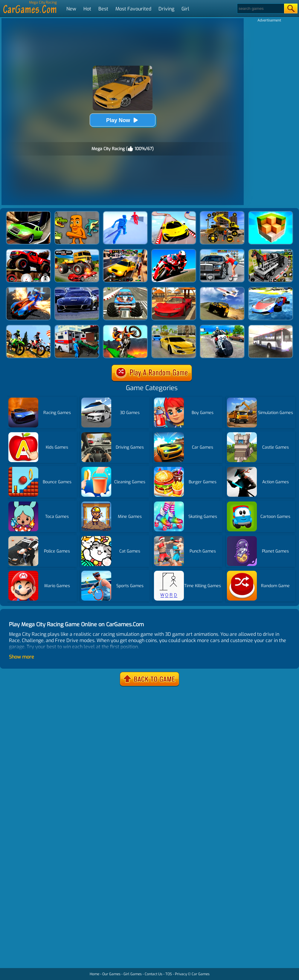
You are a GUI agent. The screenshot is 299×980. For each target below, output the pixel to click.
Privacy (181, 974)
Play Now (123, 120)
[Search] (260, 9)
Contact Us (154, 974)
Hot (87, 9)
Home (94, 974)
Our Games (111, 974)
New (71, 9)
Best (103, 9)
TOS (169, 974)
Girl (185, 9)
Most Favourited (133, 9)
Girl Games (133, 974)
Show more (22, 657)
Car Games (201, 974)
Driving (166, 9)
